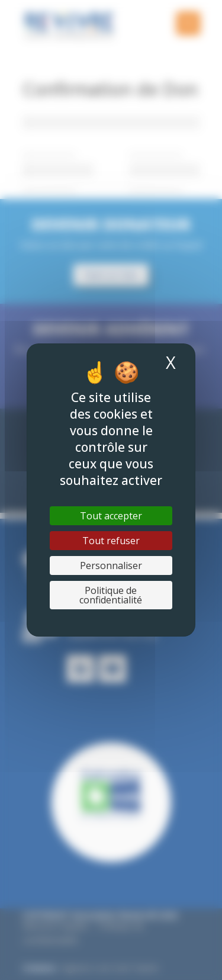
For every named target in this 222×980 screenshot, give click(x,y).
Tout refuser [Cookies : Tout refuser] (111, 541)
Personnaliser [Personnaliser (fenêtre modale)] (111, 565)
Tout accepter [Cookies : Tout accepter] (111, 516)
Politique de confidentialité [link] (111, 595)
